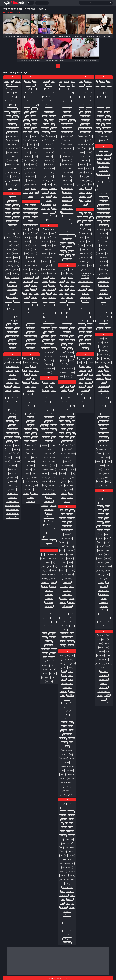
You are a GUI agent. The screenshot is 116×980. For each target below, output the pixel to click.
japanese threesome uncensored (67, 236)
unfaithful (104, 289)
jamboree (71, 89)
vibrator (101, 458)
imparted (45, 586)
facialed (45, 117)
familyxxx (45, 180)
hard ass (49, 497)
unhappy (100, 297)
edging (27, 434)
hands (44, 461)
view (100, 473)
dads (25, 230)
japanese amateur (67, 133)
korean (63, 369)
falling (53, 133)
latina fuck (63, 454)
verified (104, 382)
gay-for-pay (51, 289)
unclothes (107, 222)
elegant (26, 481)
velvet (99, 374)
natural (71, 679)
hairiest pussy (49, 398)
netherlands (63, 759)
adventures (9, 317)
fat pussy (53, 216)
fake (53, 125)
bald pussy (10, 406)
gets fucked (45, 349)
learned (70, 497)
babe (15, 358)
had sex (46, 382)
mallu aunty (64, 626)
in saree (53, 670)
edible (34, 434)
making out (64, 586)
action (9, 242)
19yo (10, 188)
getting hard (49, 357)
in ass (48, 622)
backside (8, 390)
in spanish (45, 677)
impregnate (49, 598)
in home (45, 654)
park (88, 176)
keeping (70, 273)
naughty (67, 699)
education (27, 438)
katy (63, 273)
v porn (101, 338)
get (45, 333)
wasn (108, 550)
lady (64, 394)
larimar (62, 434)
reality (90, 329)
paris (83, 176)
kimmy (72, 289)
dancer (27, 245)
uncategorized (104, 198)
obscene (70, 808)
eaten (27, 386)
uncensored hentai (104, 214)
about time (16, 210)
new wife (64, 794)
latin (67, 446)
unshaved (108, 321)
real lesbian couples (85, 309)
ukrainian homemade (104, 174)
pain (91, 93)
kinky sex (65, 309)
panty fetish (85, 160)
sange (91, 394)
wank (107, 519)
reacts (89, 253)
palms (91, 145)
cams (27, 113)
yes (107, 647)
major (64, 566)
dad (27, 206)
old (66, 856)
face (53, 81)
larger (64, 430)
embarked (34, 493)
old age (72, 856)
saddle (91, 362)
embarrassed (31, 501)
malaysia (63, 602)
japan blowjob (67, 105)
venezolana (107, 374)
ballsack (17, 438)
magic (62, 550)
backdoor (8, 386)
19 (17, 184)
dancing (34, 245)
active (16, 242)
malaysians (64, 614)
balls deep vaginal (12, 434)
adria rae (15, 273)
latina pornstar (67, 458)
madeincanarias (67, 539)
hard (45, 485)
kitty (67, 341)
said (90, 370)
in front (45, 638)
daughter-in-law (28, 277)
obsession (71, 816)
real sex (91, 321)
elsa (35, 489)
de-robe (34, 285)
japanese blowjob (67, 145)
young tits (104, 683)
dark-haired (31, 257)
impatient (53, 586)
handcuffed (45, 446)
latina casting (67, 450)
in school (45, 674)
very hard (108, 410)
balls (17, 422)
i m (53, 562)
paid (80, 93)
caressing (27, 156)
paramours (90, 168)
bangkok (16, 458)
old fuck (62, 871)
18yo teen (10, 184)
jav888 (62, 256)
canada (26, 121)
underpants (104, 245)
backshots (17, 386)
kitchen (72, 329)
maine (70, 562)
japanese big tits (67, 137)
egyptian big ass (31, 450)
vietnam (106, 469)
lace (72, 386)
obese (63, 808)
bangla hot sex (12, 477)
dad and (33, 206)
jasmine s (71, 244)
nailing (70, 659)
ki (62, 285)
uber (106, 150)
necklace (64, 723)
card (37, 145)
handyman (45, 465)
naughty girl (67, 711)
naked (73, 663)
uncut (108, 230)
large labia (70, 426)
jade (68, 85)
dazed (27, 285)
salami (80, 374)
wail (98, 495)
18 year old (12, 125)
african (17, 329)
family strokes (49, 160)
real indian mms (85, 305)
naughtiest (70, 695)
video (109, 461)
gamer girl (45, 242)
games (53, 242)
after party (12, 341)
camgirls (27, 109)
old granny (63, 875)
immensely (45, 582)
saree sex (88, 406)
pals (79, 149)
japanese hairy (67, 168)
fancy (43, 184)
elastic (36, 469)
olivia (62, 903)
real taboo (82, 325)
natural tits (63, 691)
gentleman (52, 297)
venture (108, 378)
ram (82, 226)
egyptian (34, 442)
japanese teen (67, 228)
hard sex (45, 541)
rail (90, 214)
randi (88, 230)
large (63, 426)
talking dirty (107, 121)
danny (27, 249)
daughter (34, 273)
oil (62, 840)
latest (73, 438)
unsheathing (104, 325)
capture (33, 137)
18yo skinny (15, 180)
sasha (88, 410)
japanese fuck (67, 153)
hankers (45, 469)
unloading (108, 313)
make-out (63, 570)
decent (27, 297)
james (63, 93)
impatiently (49, 590)
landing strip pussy (67, 414)
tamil (98, 129)
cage (35, 81)
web (107, 582)
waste (100, 554)
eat (33, 378)
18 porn (12, 105)
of (62, 824)
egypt (27, 442)
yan (108, 636)
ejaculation (31, 465)
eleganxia (34, 481)
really (81, 337)
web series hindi (104, 590)
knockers (63, 357)
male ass (63, 618)
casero (33, 188)
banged (9, 454)
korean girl (71, 369)
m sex (72, 511)
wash (107, 547)
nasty (71, 675)
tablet (103, 85)
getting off (49, 365)
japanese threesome (67, 232)
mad (64, 523)
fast (54, 204)
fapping (49, 196)
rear (81, 341)
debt (31, 293)
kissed (64, 317)
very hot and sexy (104, 418)
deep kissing (31, 329)
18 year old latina (12, 137)
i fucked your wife (50, 554)
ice (55, 566)
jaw (74, 256)
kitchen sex (64, 337)
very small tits (104, 438)
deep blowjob (31, 317)
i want (44, 566)
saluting (89, 378)
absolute (8, 214)
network (72, 759)
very (109, 406)
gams (43, 245)
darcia (34, 249)
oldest (72, 895)
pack (81, 81)
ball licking (12, 410)
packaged (88, 81)
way (109, 566)
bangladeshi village (12, 517)
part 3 (82, 188)
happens (53, 473)
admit (16, 265)
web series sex (104, 594)
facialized (53, 117)
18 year (16, 117)
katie (66, 269)
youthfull (107, 695)
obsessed (63, 816)
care (24, 149)
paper (90, 164)
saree (81, 406)
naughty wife (64, 715)
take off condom (104, 105)
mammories (64, 634)
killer (66, 289)
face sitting (45, 93)
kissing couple (67, 325)
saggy (89, 366)
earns (25, 370)
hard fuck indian (49, 517)
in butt (53, 626)
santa (88, 398)
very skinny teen (104, 434)
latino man (72, 469)
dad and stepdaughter (31, 214)
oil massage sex (67, 844)
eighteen (35, 458)
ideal (48, 570)
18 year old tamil (12, 145)
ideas (44, 574)
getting (54, 349)
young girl (104, 667)
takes (108, 109)
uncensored (104, 202)
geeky (49, 293)
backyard (16, 390)
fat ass (54, 208)
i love (55, 558)
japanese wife (67, 240)
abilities (8, 206)
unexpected (104, 273)
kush (68, 376)
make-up (71, 570)
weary (107, 578)
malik (64, 622)
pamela (85, 149)
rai (85, 214)
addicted (16, 253)
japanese (72, 121)
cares (37, 149)
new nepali (71, 778)
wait (109, 495)
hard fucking (49, 521)
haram (54, 481)
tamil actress (106, 129)
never (67, 763)
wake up (100, 507)
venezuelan (100, 378)
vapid (107, 370)
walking (101, 515)
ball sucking (12, 414)
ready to (83, 261)
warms (107, 543)
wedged (101, 622)
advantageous (12, 309)
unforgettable (104, 293)
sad (85, 362)
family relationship (49, 149)
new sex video (67, 790)
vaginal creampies (104, 354)
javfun (68, 256)
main (64, 562)
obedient (70, 804)
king (63, 297)
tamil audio (108, 133)
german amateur (49, 305)
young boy (108, 663)
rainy (85, 222)
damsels (27, 242)
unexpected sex (104, 281)
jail (73, 85)
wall (107, 515)
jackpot (66, 81)
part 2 (91, 184)
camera (35, 101)
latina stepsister (67, 465)
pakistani (88, 113)
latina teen (63, 469)
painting (83, 105)
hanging (53, 465)
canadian (34, 121)
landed (67, 410)
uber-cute (99, 154)
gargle (52, 277)
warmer (100, 543)
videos (108, 465)
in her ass (49, 642)
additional (10, 261)
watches (108, 558)
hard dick (53, 505)
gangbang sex (49, 257)
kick (72, 285)
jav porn (71, 252)
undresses (104, 265)
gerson (54, 329)
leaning (64, 493)
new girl (62, 774)
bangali (8, 450)
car (24, 145)
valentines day (101, 362)
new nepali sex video (67, 782)
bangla (7, 461)
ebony (31, 398)
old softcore (71, 879)
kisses (70, 317)
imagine (45, 578)
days (36, 281)
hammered (49, 434)
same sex (82, 386)
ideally (54, 570)
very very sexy (101, 450)
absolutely (16, 214)
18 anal (18, 81)
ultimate (99, 182)
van (107, 366)
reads (89, 257)
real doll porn (82, 289)
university (99, 313)
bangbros (16, 450)
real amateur (82, 265)
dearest (34, 289)
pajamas (89, 109)
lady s (64, 398)
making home (67, 578)
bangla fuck (12, 465)
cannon (27, 129)
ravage (89, 242)
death (25, 293)
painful (89, 97)
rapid (82, 238)
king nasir (63, 301)
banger (16, 454)
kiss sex (70, 313)
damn (27, 238)
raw (88, 249)
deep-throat (31, 341)
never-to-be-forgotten (67, 766)
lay (73, 473)
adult (8, 277)
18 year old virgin (12, 153)
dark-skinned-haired (31, 265)
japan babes (67, 101)
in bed (54, 622)
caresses (34, 153)
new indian (71, 774)
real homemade (85, 297)
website (100, 618)
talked (108, 117)
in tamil (53, 677)
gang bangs (49, 249)
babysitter (10, 382)
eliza (35, 485)
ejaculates (31, 461)
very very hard (104, 442)
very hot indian (104, 422)
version (108, 402)
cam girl (28, 97)
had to (53, 382)
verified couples (104, 390)
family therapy (49, 172)
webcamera (104, 606)
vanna (101, 370)
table (98, 85)
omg (68, 903)
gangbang (53, 253)
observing (71, 812)
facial (53, 105)
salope (82, 378)
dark (27, 253)
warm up (100, 539)
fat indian (45, 216)
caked (28, 85)
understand (104, 249)
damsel (34, 238)
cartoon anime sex (31, 168)
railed (80, 218)
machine (62, 519)
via (109, 450)
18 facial (9, 93)
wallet (101, 519)
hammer (53, 430)
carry (31, 160)
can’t (27, 137)
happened (45, 473)
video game (100, 465)
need (71, 723)
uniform (108, 297)
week (107, 622)
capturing (35, 141)
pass (85, 204)
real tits (90, 325)
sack (80, 362)
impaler (54, 582)
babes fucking (16, 362)
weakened (100, 570)
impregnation (49, 606)
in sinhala (53, 674)
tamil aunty (104, 141)
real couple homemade (85, 281)
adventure (12, 313)
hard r (49, 533)
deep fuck (31, 321)
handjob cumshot (49, 454)
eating (34, 386)
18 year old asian (12, 133)
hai (46, 386)
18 (12, 81)
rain (79, 222)
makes (63, 574)
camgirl (36, 105)
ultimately (107, 182)
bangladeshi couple (12, 501)
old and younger (67, 867)
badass (12, 394)
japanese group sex (67, 164)
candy (19, 12)
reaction (82, 253)
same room (88, 382)
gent (55, 293)
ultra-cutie (99, 190)
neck (70, 719)
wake (106, 503)
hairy (53, 402)
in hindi (54, 650)
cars (37, 160)
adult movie (15, 277)
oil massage (69, 840)
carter (27, 164)
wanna (107, 523)
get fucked (45, 337)
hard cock (45, 505)
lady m (70, 394)
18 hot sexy (12, 97)
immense (53, 578)
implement (49, 594)
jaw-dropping (67, 260)
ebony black (31, 410)
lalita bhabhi (64, 402)
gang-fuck (44, 253)
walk (100, 511)
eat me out (26, 382)
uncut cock (104, 234)
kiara (66, 285)
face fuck (49, 85)
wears (100, 578)
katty (72, 269)
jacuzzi (62, 85)
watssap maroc (101, 566)
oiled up (71, 852)
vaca (107, 338)
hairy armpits (49, 410)
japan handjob (67, 109)
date (37, 269)
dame (35, 234)
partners (82, 196)
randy (89, 234)
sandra (90, 386)
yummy (104, 699)
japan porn (67, 113)
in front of (52, 638)
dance (34, 242)
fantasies (44, 188)
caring (35, 156)
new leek (62, 778)
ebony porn (31, 422)
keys (73, 281)
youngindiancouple (104, 691)
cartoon (34, 164)
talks (98, 125)
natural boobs (67, 687)
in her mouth (49, 646)
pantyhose (82, 164)
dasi (31, 269)
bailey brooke (15, 398)
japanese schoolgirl (67, 212)
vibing (100, 454)
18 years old (12, 168)
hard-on (49, 545)
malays (72, 598)
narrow (64, 675)
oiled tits (63, 852)
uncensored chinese (104, 210)
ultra (99, 186)
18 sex (7, 113)
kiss (63, 313)
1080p (7, 81)
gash (45, 285)
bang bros (8, 446)
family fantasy (52, 141)
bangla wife (12, 489)
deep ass (31, 313)
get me (53, 337)
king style (71, 301)
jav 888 (69, 248)
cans (25, 133)
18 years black (12, 160)
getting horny (49, 361)
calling (25, 93)
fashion (49, 200)
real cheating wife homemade (85, 274)
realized (82, 333)
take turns (101, 109)
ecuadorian (28, 430)
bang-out (17, 446)
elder (34, 473)
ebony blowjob (31, 414)
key (68, 281)
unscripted (99, 321)
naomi (70, 671)
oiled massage (70, 848)
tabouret (108, 93)
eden (35, 430)
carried (25, 160)
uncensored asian (104, 206)
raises (91, 222)
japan (73, 97)
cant (30, 133)
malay (72, 586)
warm (107, 535)
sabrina (90, 358)
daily (31, 230)
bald (16, 402)
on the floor (67, 935)
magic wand (70, 550)
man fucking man (67, 638)
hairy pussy (45, 426)
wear (100, 574)
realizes (89, 333)
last (74, 434)
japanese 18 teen (67, 125)
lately (61, 438)
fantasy (53, 192)
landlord (63, 418)
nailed (64, 659)
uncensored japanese (104, 218)
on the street (67, 943)
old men (62, 879)
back (17, 382)
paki (81, 113)
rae (81, 214)
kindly (73, 293)
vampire (101, 366)
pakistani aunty (85, 117)
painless (90, 101)
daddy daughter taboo (31, 226)
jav (63, 248)
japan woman (67, 117)
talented (107, 113)
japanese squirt (67, 224)
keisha (70, 277)
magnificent (71, 554)
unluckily (99, 317)
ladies (71, 390)
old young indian (67, 887)
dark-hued (31, 261)
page (90, 89)
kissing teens (64, 329)
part (79, 184)
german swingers (49, 325)
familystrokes (49, 176)
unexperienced (104, 285)
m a (62, 511)
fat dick (53, 212)
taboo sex (100, 93)
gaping (43, 273)
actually (9, 249)
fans (55, 184)
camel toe (27, 101)
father (49, 220)
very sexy (104, 430)
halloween (45, 430)
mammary (71, 630)
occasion (64, 820)
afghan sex (9, 329)
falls (43, 137)
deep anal (33, 309)
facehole (45, 101)
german (52, 301)
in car (46, 630)
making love (67, 582)
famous (53, 180)
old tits (67, 883)
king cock (70, 297)
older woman (64, 895)
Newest (31, 3)
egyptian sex (31, 454)
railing (86, 218)
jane (67, 97)
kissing (67, 321)
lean (64, 489)
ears (31, 370)
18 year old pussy (12, 141)
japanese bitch (67, 141)
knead (73, 341)
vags (100, 358)
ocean (71, 820)
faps (55, 196)
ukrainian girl (104, 170)
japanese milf (67, 192)
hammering (46, 438)
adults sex (8, 301)
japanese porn (67, 204)
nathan (64, 679)
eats (36, 394)
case (27, 188)
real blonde (85, 269)
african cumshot (12, 333)
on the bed (67, 927)
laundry (62, 473)
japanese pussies (67, 208)
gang (55, 245)
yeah (104, 640)
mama (72, 626)
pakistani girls (85, 125)
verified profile (104, 398)
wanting (107, 531)
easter (27, 374)
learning (67, 501)
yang (98, 640)
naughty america (67, 703)
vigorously (100, 481)
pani (92, 149)
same (81, 382)
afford (9, 325)
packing (89, 85)
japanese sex (67, 216)
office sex (71, 836)
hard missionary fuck (49, 529)
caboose (28, 81)
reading (82, 257)
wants (101, 535)
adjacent (9, 265)
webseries (104, 610)
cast (37, 192)
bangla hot (12, 473)
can (27, 117)
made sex (67, 535)
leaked (72, 485)
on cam (72, 907)
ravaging (89, 245)
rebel (89, 345)
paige (85, 93)
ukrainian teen (104, 178)
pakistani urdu (83, 137)
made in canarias (67, 531)
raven (83, 249)
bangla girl (12, 469)
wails (104, 495)
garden (46, 277)
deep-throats (31, 349)
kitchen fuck (67, 333)
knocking (71, 357)
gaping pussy (52, 273)
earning (33, 366)
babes (7, 362)
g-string (46, 230)
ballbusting (12, 418)
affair (17, 321)
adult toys (12, 281)
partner (89, 192)
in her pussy (45, 650)
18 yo (8, 176)
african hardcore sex (12, 337)
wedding (107, 618)
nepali (71, 731)
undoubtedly (104, 257)
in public (45, 670)
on (73, 903)
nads (62, 655)
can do (33, 117)
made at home (67, 527)
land (72, 406)
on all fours (63, 907)
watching (101, 562)
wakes (108, 507)
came (34, 97)
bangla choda (16, 461)
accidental (16, 218)
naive (67, 663)
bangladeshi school (12, 513)
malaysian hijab (67, 606)
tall (103, 125)
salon (91, 374)
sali (86, 374)
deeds (35, 305)
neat (64, 719)
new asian (70, 770)
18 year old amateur (12, 129)
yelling (107, 643)
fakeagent (46, 133)
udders (100, 158)
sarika (82, 410)
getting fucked (49, 353)
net (71, 755)
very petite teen (104, 426)
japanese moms (67, 200)
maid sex (70, 558)
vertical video (101, 406)
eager (36, 358)
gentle (44, 297)
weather (101, 582)
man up (63, 642)
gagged (45, 234)
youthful (100, 695)
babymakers (12, 378)
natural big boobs (67, 683)
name (64, 667)
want (99, 527)
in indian (53, 654)
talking (99, 121)
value (109, 362)
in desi (45, 634)
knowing (64, 361)
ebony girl (31, 418)
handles (53, 458)
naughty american (67, 707)
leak (66, 485)
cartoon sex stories (31, 184)
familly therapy (51, 137)
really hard (88, 337)
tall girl (109, 125)
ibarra (50, 566)
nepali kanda (67, 735)
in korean (51, 658)
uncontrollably (104, 226)
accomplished (10, 234)
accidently (12, 230)
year (109, 640)
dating (27, 273)
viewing (106, 473)
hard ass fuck (49, 501)
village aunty (104, 485)
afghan (15, 325)
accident (8, 218)
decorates (27, 305)
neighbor (64, 731)
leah (61, 485)
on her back (67, 915)
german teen (45, 329)
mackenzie (71, 519)
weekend (104, 626)
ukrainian (107, 158)
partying (88, 200)
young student (104, 679)
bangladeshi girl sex (12, 509)
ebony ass (31, 406)
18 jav (18, 101)
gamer (55, 238)
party (82, 200)
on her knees (67, 923)
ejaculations (27, 469)
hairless (46, 402)
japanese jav (67, 180)
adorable (9, 269)
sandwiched (85, 390)
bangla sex (12, 481)
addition (17, 257)
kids (61, 289)
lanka (61, 422)
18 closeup (9, 89)
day (37, 277)
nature (63, 695)
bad (6, 394)
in (43, 622)
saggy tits (83, 370)
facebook (54, 93)
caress (27, 153)
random (82, 234)
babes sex (10, 370)
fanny (49, 184)
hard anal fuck (49, 489)
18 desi (17, 89)
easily (36, 370)
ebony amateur (31, 402)
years (100, 643)
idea (43, 570)
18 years (12, 156)
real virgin (82, 329)
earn (27, 366)
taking (100, 113)
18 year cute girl (12, 121)
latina (73, 446)
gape (54, 261)
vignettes (107, 477)
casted (31, 196)
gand (49, 245)
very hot (104, 414)
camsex (34, 113)
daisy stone (28, 234)
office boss (70, 832)
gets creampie (49, 345)
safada (82, 366)
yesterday (101, 651)
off (66, 824)
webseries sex (104, 614)
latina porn (71, 454)
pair (89, 105)
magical (62, 554)
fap (43, 196)
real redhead (82, 321)
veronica (100, 402)
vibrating (107, 454)
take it (104, 101)
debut (36, 293)
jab (61, 81)
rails (92, 218)
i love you (47, 562)
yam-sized (101, 636)
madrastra (71, 543)
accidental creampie (12, 222)
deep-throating (31, 345)
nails (61, 663)
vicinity (98, 461)
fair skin (46, 125)
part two (89, 188)
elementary (28, 485)
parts (89, 196)
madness (63, 543)
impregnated (49, 602)
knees (64, 345)
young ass (99, 663)
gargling (53, 281)
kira (71, 309)
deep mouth (31, 333)
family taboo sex (49, 168)
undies (108, 253)
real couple (85, 277)
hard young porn (9, 12)
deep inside (31, 325)
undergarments (104, 242)
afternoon (12, 349)
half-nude (54, 426)
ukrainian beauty (104, 166)
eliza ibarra (28, 489)
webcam (104, 598)
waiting (100, 499)
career (30, 149)
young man (104, 671)
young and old (104, 659)
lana (72, 402)
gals (42, 238)
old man (72, 875)
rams (83, 230)
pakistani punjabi (85, 133)
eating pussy (28, 394)
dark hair (33, 253)
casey (25, 192)
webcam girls (104, 602)
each (30, 358)
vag (100, 346)
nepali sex (72, 739)
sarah (90, 402)
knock (63, 353)
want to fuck (106, 527)
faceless (53, 101)
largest (70, 430)
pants (82, 156)
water (108, 562)
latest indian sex (67, 442)
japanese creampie (67, 149)
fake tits (54, 129)
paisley (81, 109)
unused (108, 329)
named (70, 667)
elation (28, 473)
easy (28, 378)
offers (71, 828)
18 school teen (12, 109)
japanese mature (67, 188)
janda (61, 97)
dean (27, 289)
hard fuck (49, 513)
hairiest (49, 394)
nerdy (67, 747)
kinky (70, 305)
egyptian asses (31, 446)
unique (104, 301)
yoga (108, 651)
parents (89, 172)
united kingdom (104, 305)
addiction (9, 257)
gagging (53, 234)
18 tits (9, 117)
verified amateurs (104, 386)
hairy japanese (49, 418)
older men (70, 891)
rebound (85, 349)
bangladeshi (12, 497)
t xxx (109, 81)
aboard (8, 210)
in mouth (53, 666)
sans (82, 398)
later (67, 438)
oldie (63, 899)
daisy (36, 230)
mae (63, 547)
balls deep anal (12, 430)
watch (107, 554)
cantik (36, 133)
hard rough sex (49, 537)
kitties (61, 341)
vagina (106, 346)
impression (49, 614)
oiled (61, 848)
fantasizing (53, 188)
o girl (63, 804)
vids (100, 469)
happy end (52, 477)
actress (16, 245)
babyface (12, 374)
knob (64, 349)
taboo (109, 85)
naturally (72, 691)
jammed (70, 93)
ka (62, 269)
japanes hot (63, 121)
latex (61, 446)
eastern (34, 374)
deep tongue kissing (31, 337)
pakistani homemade (85, 129)
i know (43, 558)
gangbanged (46, 261)
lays (62, 477)
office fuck (63, 836)
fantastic (45, 192)
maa (63, 515)
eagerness (27, 362)
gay (44, 289)
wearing (106, 574)
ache (18, 234)
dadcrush (27, 218)
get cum (51, 333)
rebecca (83, 345)
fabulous (46, 81)
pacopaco (82, 89)
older (63, 891)
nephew (64, 743)
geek (43, 293)
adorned (16, 269)
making (71, 574)
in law (51, 662)
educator (35, 438)
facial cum (49, 109)
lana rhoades (64, 406)
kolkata (69, 365)
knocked (70, 353)
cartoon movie (31, 176)
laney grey (71, 418)
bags (18, 394)
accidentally (12, 226)
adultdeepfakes (12, 289)
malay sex (67, 590)
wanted (100, 531)
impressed (49, 610)
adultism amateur (12, 297)
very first (99, 410)
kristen (62, 376)
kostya (72, 372)
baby (17, 370)
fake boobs (45, 129)
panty (88, 156)
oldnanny (70, 899)
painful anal (82, 101)
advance (17, 301)
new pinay (67, 786)
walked (106, 511)
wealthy (108, 570)
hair (51, 386)
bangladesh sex (12, 493)
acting (18, 238)
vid (104, 461)
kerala (62, 281)
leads (71, 481)
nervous (65, 755)
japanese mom (67, 196)
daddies (35, 218)
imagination (52, 574)
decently (34, 297)
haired (54, 390)
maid (63, 558)
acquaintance (9, 238)
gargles (45, 281)
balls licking (9, 438)
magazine (70, 547)
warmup (101, 547)
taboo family (104, 89)
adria (8, 273)
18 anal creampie (12, 85)
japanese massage (67, 184)
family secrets (49, 153)
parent (82, 172)
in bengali (46, 626)
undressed (104, 261)
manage (63, 646)
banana (10, 442)
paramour (81, 168)
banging (8, 458)
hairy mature (49, 422)
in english (52, 634)
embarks (31, 497)
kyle (73, 376)
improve (54, 618)
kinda (67, 293)
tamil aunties (104, 137)
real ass (91, 265)
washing (101, 550)
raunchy (82, 242)
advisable (10, 321)
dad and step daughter (31, 210)
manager (71, 646)
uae (101, 150)
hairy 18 (49, 406)
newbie (71, 794)
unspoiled (100, 329)
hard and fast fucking (49, 493)
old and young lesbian (67, 863)
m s (66, 511)
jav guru (63, 252)
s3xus (83, 358)
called (34, 89)
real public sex (85, 317)
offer (71, 824)
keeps (64, 277)
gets (53, 341)
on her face (67, 919)
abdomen (12, 198)
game (48, 238)
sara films (82, 402)
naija (67, 655)
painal (82, 97)
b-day (10, 358)
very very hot (104, 446)
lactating (64, 390)
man (72, 634)
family (43, 141)
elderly (25, 477)
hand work (49, 442)
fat (49, 208)
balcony (10, 402)
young (108, 655)
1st (15, 188)
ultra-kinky (108, 190)
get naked (46, 341)
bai (7, 398)
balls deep (12, 426)
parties (82, 192)
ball (17, 406)
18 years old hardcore (12, 172)
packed (82, 85)
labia (67, 386)
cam (37, 93)
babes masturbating (12, 366)
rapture (88, 238)
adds (17, 261)
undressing (104, 269)
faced (45, 97)
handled (45, 458)
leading (64, 481)
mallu (70, 622)
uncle (99, 222)
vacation (107, 342)
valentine (106, 358)
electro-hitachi (34, 477)
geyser (49, 372)
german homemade (49, 313)
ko (64, 365)
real (89, 261)
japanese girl (67, 160)
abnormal (16, 206)
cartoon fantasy (31, 172)
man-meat (71, 642)
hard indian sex (49, 525)
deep (26, 309)
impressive (45, 618)
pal (91, 137)
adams (16, 249)
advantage (12, 305)
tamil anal (99, 133)
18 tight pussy (16, 113)
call (34, 85)
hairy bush (49, 414)
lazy (67, 477)
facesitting (46, 105)
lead (72, 477)
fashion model (46, 204)
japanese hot (67, 176)
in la (46, 662)
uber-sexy (108, 154)
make (70, 566)
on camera (67, 911)
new (63, 770)
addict (8, 253)
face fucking (49, 89)
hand (54, 438)
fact (46, 121)
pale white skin (82, 145)
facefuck (52, 97)
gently (45, 301)
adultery (12, 293)
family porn (49, 145)
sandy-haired (82, 394)
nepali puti (63, 739)
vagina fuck (104, 350)
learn (63, 497)
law (69, 473)
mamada (63, 630)
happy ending (46, 481)
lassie (68, 434)
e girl (25, 358)
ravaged (81, 245)
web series (104, 586)
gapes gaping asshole (49, 269)
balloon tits (10, 422)
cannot (34, 129)
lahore (70, 398)
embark (26, 493)
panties (89, 153)
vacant (100, 342)
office (63, 832)
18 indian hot (9, 101)
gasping (52, 285)
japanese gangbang (67, 156)
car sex (30, 145)
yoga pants (100, 655)
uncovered (101, 230)
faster (43, 208)
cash (31, 192)
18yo (7, 180)
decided (27, 301)
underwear (100, 253)
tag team (101, 97)
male (72, 614)
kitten (72, 337)
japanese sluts (67, 220)
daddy (31, 222)
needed (64, 727)
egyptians (27, 458)
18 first (16, 93)
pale (89, 141)
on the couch (67, 931)
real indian (85, 301)
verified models (104, 394)
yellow (101, 647)
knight (70, 345)
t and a (102, 81)
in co (52, 630)
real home (85, 293)
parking (82, 180)
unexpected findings (104, 277)
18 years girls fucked (12, 164)
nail (73, 655)
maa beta (70, 515)
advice (17, 317)
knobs (70, 349)
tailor (108, 97)
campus (35, 109)
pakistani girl (85, 121)
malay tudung (67, 594)
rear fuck (88, 341)
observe (63, 812)
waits (101, 503)
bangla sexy (12, 485)
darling (25, 269)
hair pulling (46, 390)
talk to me (100, 117)
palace (83, 141)
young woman (104, 687)
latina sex (67, 461)
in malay (45, 666)
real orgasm (85, 313)
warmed (108, 539)
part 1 (85, 184)
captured (26, 141)
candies (27, 125)
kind (61, 293)
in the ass (49, 681)
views (99, 477)
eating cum (31, 390)
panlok (82, 153)
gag (52, 230)
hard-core (53, 541)
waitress (107, 499)
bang (16, 442)
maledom (71, 618)
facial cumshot (49, 113)
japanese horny (67, 172)
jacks (73, 81)
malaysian (71, 602)
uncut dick (104, 238)
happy (44, 477)
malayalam (64, 598)
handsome (52, 461)
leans (71, 493)
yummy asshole (104, 703)
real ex (91, 289)
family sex (49, 156)
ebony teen (31, 426)
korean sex (64, 372)
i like (49, 558)
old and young (67, 859)
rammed (88, 226)
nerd (71, 743)
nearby (72, 715)
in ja (45, 658)
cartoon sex (31, 180)
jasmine (63, 244)
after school (12, 345)
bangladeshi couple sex (12, 505)
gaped (49, 265)
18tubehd (15, 176)
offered (64, 828)
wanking (100, 523)
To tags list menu (42, 3)
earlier (35, 362)
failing (51, 121)
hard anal (52, 485)
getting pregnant (49, 369)
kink (64, 305)
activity (9, 245)
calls (31, 93)
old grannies (71, 871)
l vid (62, 386)
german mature (49, 317)
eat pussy (35, 382)
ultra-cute (106, 186)
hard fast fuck (49, 509)
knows (71, 361)
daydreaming (28, 281)
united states (104, 309)
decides (34, 301)
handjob (49, 450)
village (108, 481)
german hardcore (49, 309)
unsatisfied (108, 317)
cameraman (27, 105)
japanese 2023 (67, 129)
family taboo (49, 164)
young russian (104, 675)
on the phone (67, 939)
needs (71, 727)
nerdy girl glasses (67, 751)
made (70, 523)
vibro (107, 458)
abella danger (12, 202)
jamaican (63, 89)
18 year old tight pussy (12, 149)
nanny (64, 671)
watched (100, 558)
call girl (27, 89)
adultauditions (12, 285)
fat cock (45, 212)
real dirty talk (85, 285)
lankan (68, 422)
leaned (70, 489)
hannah (53, 469)
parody (89, 180)
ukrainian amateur (104, 162)
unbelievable (104, 194)
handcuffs (54, 446)
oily (61, 856)
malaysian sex (67, 610)
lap (74, 422)
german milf (49, 321)
